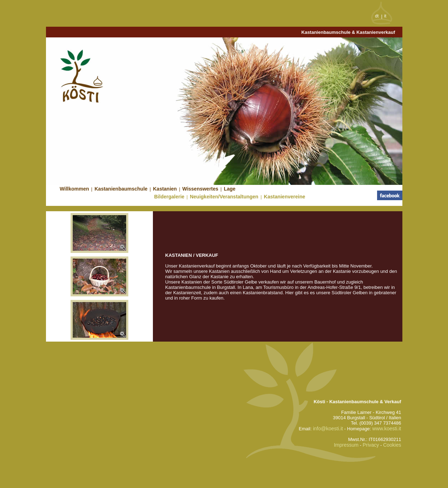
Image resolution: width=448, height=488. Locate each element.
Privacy (371, 445)
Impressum (346, 445)
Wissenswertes (200, 189)
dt (377, 16)
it (385, 16)
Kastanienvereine (284, 197)
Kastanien (165, 189)
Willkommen (74, 189)
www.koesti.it (387, 429)
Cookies (392, 445)
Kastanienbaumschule (121, 189)
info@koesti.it (328, 429)
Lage (230, 189)
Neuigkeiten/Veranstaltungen (224, 197)
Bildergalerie (169, 197)
